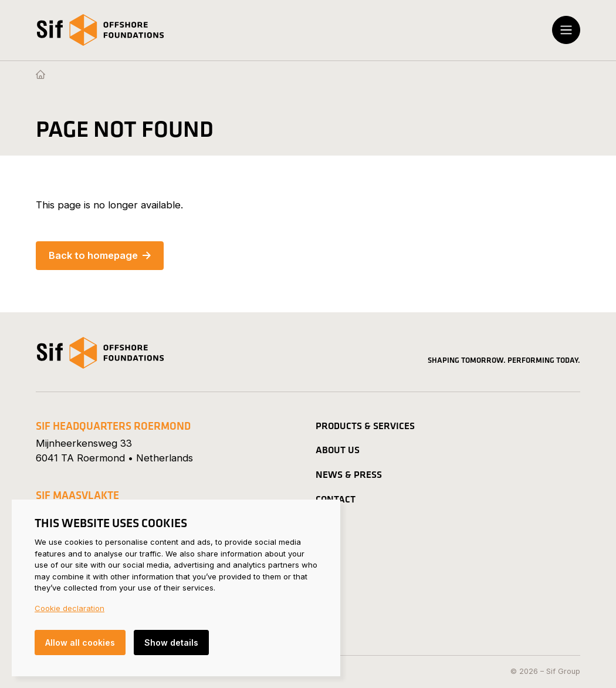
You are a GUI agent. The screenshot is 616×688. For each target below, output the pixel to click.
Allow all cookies (80, 643)
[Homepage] (40, 75)
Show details (171, 643)
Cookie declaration (70, 608)
